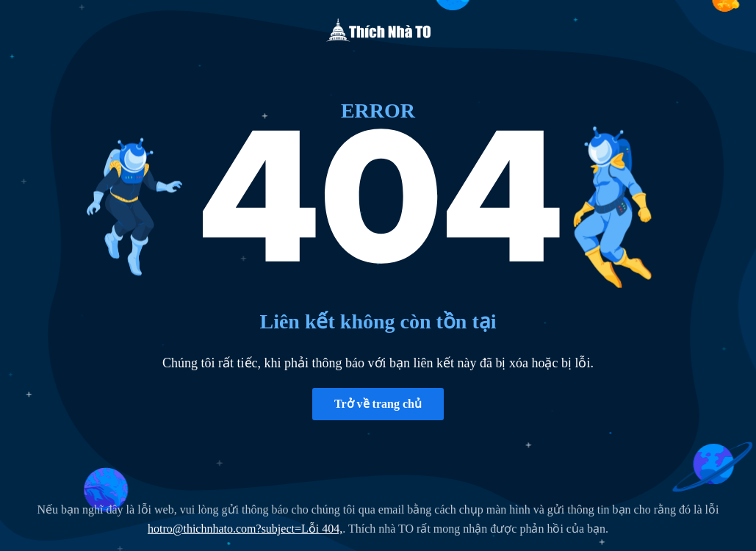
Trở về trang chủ (378, 404)
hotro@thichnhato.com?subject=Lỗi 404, (245, 529)
